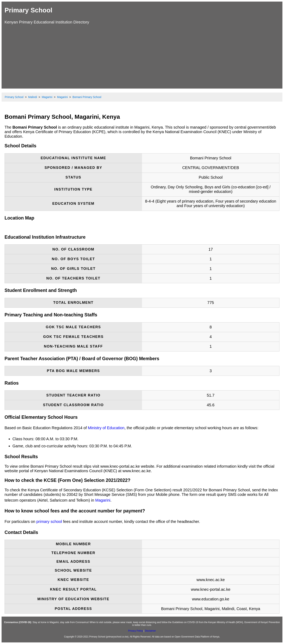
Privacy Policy (136, 631)
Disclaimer (150, 631)
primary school (49, 522)
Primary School (28, 10)
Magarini (103, 500)
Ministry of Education (106, 428)
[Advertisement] (142, 56)
